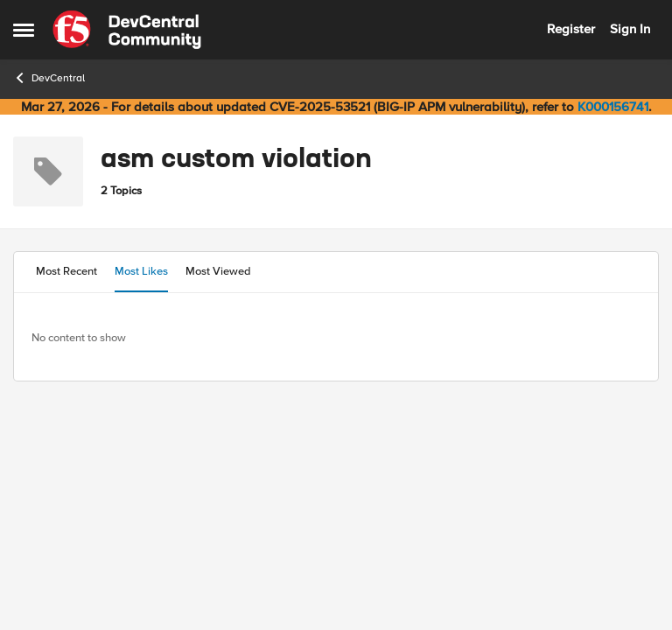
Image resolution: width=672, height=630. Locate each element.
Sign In (630, 29)
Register (571, 29)
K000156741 (613, 107)
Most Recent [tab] (66, 271)
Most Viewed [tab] (218, 271)
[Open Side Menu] (24, 30)
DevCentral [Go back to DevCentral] (49, 78)
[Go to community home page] (127, 30)
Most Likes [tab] (141, 271)
